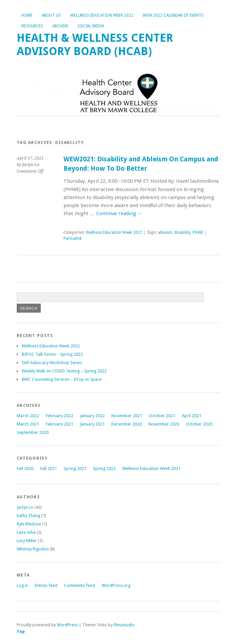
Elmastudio (124, 625)
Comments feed (80, 585)
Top (21, 631)
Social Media (91, 26)
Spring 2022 (104, 468)
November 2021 (127, 416)
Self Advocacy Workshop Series (52, 363)
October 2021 (162, 416)
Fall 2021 (48, 468)
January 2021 (92, 424)
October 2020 (199, 424)
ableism (165, 232)
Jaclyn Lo (25, 507)
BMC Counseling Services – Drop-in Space (62, 379)
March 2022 (28, 416)
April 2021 (192, 416)
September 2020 (33, 432)
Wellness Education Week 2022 (102, 15)
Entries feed (46, 585)
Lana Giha (26, 532)
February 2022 (60, 416)
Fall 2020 (25, 468)
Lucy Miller (27, 541)
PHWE (198, 232)
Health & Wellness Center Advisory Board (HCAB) (95, 45)
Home (27, 15)
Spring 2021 (75, 468)
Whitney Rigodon (33, 549)
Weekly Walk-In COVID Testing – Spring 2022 (64, 371)
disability (182, 232)
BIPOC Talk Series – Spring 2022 (52, 354)
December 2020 (127, 424)
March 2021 (28, 424)
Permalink (73, 238)
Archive (60, 26)
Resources (32, 26)
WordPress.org (116, 585)
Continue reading (119, 213)
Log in (22, 585)
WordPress (67, 625)
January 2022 (92, 416)
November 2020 (164, 424)
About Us (51, 15)
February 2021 (60, 424)
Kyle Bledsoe (29, 524)
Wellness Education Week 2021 (114, 232)
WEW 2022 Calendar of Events (173, 15)
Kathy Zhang (28, 516)
